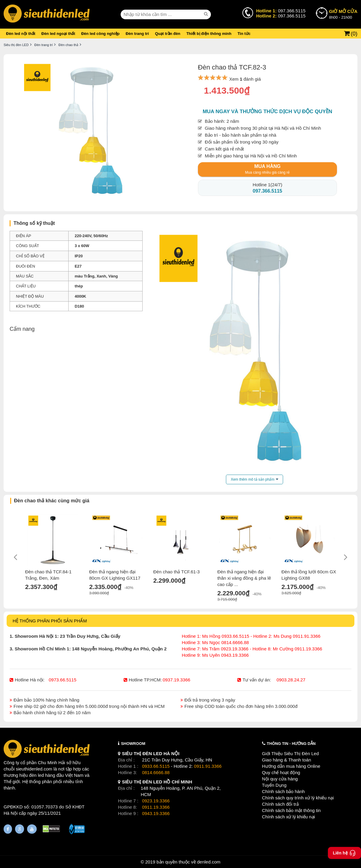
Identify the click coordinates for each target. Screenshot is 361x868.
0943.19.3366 (156, 813)
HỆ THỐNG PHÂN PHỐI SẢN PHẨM (50, 621)
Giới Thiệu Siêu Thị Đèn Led (290, 753)
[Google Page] (20, 829)
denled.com (209, 862)
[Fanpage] (8, 829)
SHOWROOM (133, 744)
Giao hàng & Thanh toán (287, 760)
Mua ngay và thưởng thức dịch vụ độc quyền (268, 112)
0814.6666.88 (156, 772)
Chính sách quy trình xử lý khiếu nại (298, 798)
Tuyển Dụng (274, 785)
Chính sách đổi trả (280, 804)
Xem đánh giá (245, 79)
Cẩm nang (22, 329)
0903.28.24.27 (291, 680)
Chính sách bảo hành (283, 791)
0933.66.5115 (156, 766)
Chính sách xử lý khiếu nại (288, 817)
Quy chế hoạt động (281, 772)
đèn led (37, 775)
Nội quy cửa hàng (280, 779)
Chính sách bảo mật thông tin (291, 810)
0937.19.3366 (177, 680)
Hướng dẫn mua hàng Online (291, 766)
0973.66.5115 (63, 680)
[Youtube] (32, 829)
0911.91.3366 (208, 766)
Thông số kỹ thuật (34, 223)
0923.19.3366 (156, 801)
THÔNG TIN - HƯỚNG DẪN (291, 744)
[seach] (207, 14)
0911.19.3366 (156, 807)
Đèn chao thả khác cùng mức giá (52, 501)
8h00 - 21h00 (343, 14)
